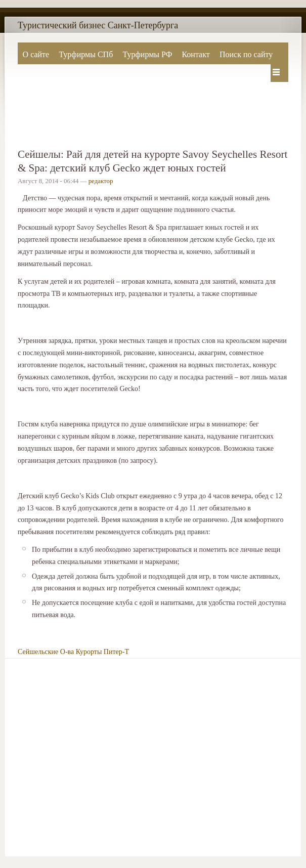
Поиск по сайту (246, 54)
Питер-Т (116, 652)
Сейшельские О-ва (46, 652)
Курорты (89, 652)
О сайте (36, 54)
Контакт (195, 54)
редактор (101, 181)
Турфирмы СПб (86, 54)
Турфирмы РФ (147, 54)
